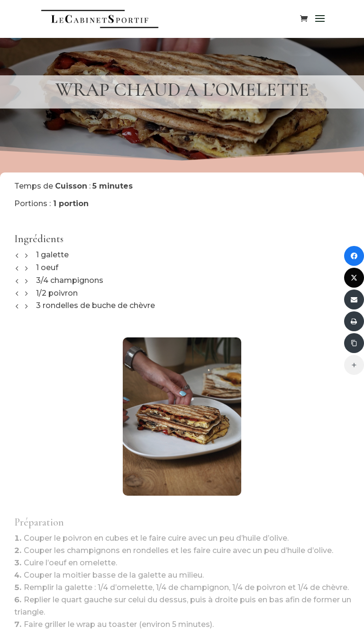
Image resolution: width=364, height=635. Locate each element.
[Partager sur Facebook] (354, 256)
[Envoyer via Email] (354, 299)
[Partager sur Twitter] (354, 278)
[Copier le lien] (354, 343)
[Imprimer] (354, 321)
